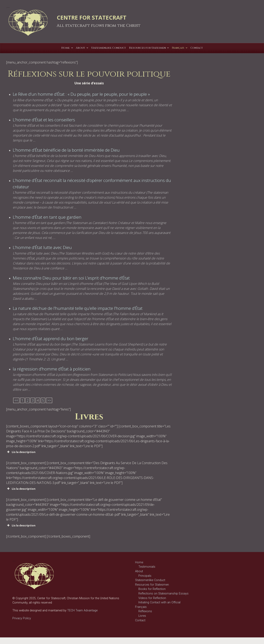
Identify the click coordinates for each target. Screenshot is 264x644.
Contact (140, 620)
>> (49, 400)
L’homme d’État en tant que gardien (47, 217)
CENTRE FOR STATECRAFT (92, 17)
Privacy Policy (22, 618)
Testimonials (147, 567)
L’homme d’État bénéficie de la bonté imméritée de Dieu (66, 150)
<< (16, 400)
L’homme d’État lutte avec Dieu (42, 247)
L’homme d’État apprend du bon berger (51, 339)
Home (139, 562)
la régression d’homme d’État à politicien (52, 369)
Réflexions (145, 611)
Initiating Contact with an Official (159, 602)
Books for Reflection (152, 589)
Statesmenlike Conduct (150, 580)
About (139, 571)
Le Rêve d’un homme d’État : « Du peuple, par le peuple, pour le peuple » (81, 94)
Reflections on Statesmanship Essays (163, 594)
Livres (142, 616)
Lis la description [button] (21, 452)
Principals (145, 576)
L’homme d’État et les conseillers (44, 120)
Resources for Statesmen (152, 585)
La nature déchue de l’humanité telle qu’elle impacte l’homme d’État (78, 308)
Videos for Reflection (152, 598)
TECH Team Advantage (82, 610)
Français (141, 607)
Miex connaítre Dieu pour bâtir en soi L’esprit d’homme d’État (71, 278)
